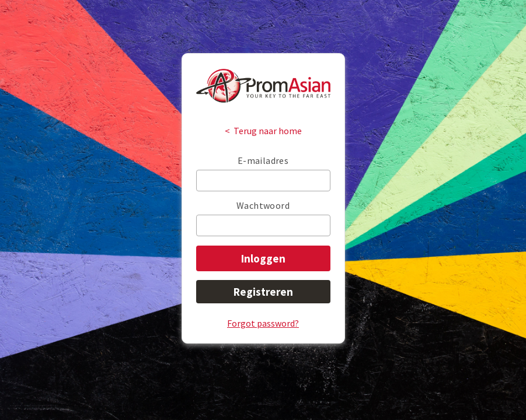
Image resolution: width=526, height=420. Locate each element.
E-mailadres (263, 160)
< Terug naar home (263, 131)
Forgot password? (263, 323)
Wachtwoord (263, 205)
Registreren (263, 292)
